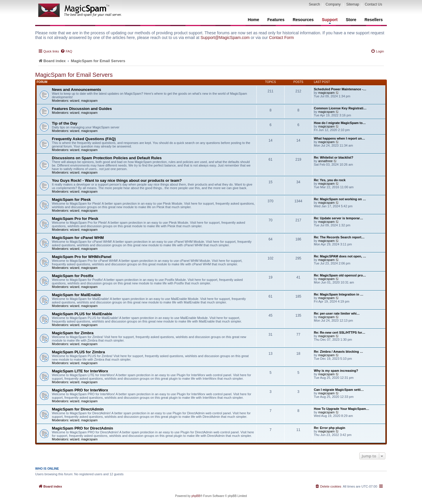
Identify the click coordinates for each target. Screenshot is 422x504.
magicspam (89, 101)
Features (276, 20)
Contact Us (373, 4)
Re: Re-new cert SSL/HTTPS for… (340, 332)
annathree (326, 161)
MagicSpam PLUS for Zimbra (78, 352)
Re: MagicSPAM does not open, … (340, 256)
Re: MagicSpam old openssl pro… (340, 275)
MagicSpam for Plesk (71, 200)
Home (253, 20)
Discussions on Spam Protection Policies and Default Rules (107, 158)
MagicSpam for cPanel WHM (78, 238)
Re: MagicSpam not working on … (340, 199)
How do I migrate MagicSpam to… (340, 123)
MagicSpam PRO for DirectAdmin (82, 428)
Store (351, 20)
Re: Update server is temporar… (338, 218)
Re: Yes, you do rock (330, 180)
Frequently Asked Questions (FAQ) (84, 139)
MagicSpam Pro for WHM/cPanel (82, 257)
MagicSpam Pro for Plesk (75, 219)
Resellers (374, 20)
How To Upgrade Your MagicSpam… (342, 409)
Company (333, 4)
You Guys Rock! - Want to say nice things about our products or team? (117, 180)
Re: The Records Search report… (339, 237)
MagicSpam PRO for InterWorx (80, 390)
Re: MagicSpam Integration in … (339, 294)
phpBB (196, 496)
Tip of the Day (65, 123)
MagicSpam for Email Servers (74, 75)
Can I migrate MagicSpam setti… (339, 390)
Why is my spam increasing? (336, 371)
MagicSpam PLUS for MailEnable (82, 314)
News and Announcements (76, 90)
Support (330, 21)
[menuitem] (66, 51)
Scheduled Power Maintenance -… (340, 89)
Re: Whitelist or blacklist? (333, 157)
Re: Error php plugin (330, 428)
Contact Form (281, 38)
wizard (75, 101)
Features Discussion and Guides (82, 109)
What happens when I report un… (340, 138)
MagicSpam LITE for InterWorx (80, 371)
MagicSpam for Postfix (73, 276)
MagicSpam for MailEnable (76, 295)
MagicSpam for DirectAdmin (78, 409)
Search (314, 4)
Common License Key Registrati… (340, 108)
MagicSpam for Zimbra (73, 333)
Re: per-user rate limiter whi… (337, 313)
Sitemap (353, 4)
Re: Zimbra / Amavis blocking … (338, 352)
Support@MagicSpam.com (225, 38)
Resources (303, 20)
